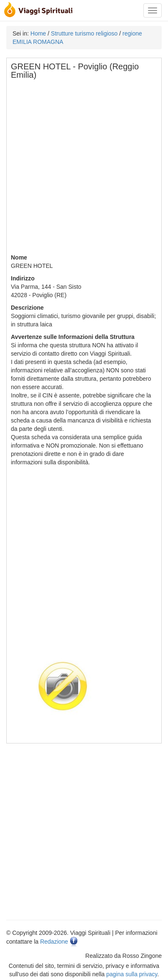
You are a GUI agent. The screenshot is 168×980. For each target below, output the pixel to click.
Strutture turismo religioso (84, 33)
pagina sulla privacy (132, 974)
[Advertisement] (84, 169)
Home (38, 33)
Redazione (54, 942)
